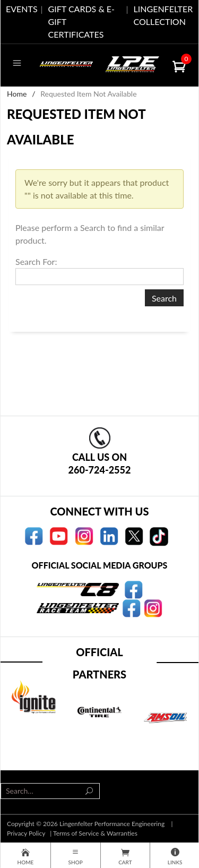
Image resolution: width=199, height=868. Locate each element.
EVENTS (22, 9)
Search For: (36, 261)
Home (17, 94)
